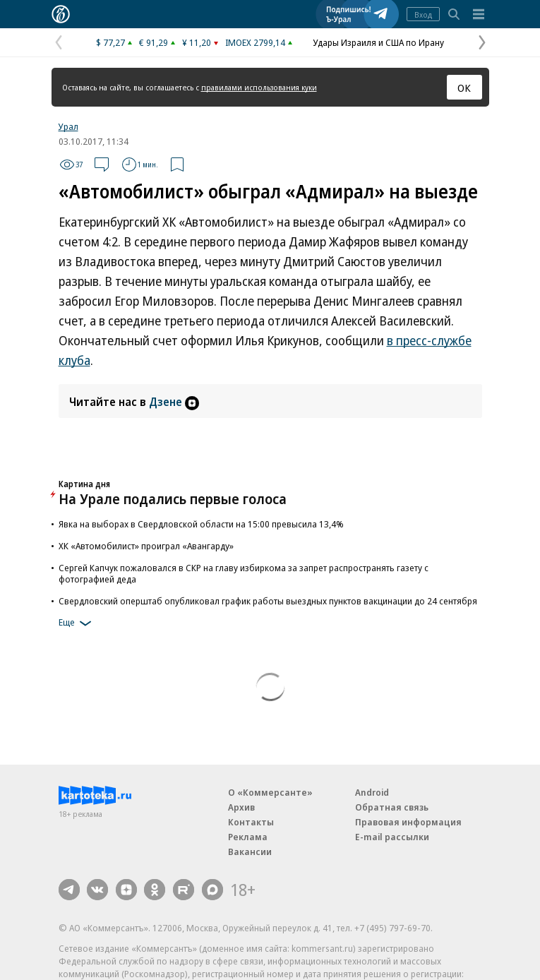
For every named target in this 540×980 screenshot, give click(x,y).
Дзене (174, 402)
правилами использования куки (259, 87)
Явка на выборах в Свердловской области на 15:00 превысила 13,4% (201, 524)
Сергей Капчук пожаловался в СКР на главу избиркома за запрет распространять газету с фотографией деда (244, 573)
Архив (241, 807)
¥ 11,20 (197, 42)
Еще (77, 623)
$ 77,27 (110, 42)
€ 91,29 (154, 42)
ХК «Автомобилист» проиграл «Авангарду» (146, 546)
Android (372, 792)
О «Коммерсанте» (270, 792)
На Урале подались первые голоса (173, 499)
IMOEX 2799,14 (255, 42)
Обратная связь (392, 807)
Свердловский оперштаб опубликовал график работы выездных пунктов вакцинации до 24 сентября (268, 601)
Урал (68, 126)
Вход (423, 14)
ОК (464, 88)
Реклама (248, 837)
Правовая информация (408, 822)
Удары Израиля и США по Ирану (379, 42)
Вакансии (250, 851)
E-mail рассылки (392, 837)
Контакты (251, 822)
